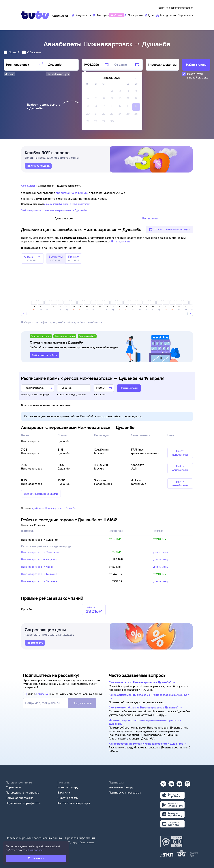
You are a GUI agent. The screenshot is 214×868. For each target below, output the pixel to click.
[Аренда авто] (166, 15)
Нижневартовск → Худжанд (39, 559)
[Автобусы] (101, 15)
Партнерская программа (125, 793)
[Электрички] (133, 15)
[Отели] (116, 15)
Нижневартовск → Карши (38, 567)
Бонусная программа (20, 798)
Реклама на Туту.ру (121, 787)
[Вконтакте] (171, 782)
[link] (38, 168)
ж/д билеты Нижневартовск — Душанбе (54, 508)
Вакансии (64, 793)
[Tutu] (35, 15)
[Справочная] (185, 15)
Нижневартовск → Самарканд (41, 552)
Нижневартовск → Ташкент (39, 574)
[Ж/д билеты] (81, 15)
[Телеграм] (163, 782)
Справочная (14, 787)
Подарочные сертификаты (23, 803)
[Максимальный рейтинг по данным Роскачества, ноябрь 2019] (171, 842)
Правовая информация (80, 838)
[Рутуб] (187, 782)
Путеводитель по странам (23, 793)
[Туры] (149, 15)
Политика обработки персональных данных (34, 838)
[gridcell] (104, 92)
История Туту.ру (68, 787)
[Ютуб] (179, 782)
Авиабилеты (28, 186)
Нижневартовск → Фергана (39, 581)
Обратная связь (68, 798)
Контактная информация (74, 803)
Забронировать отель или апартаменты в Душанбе (54, 210)
